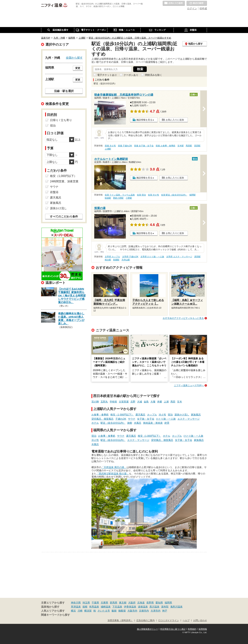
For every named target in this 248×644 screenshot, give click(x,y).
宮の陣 (95, 402)
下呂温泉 (117, 607)
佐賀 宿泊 (141, 195)
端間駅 (193, 195)
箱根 (85, 607)
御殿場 (122, 611)
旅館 (130, 423)
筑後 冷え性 (110, 146)
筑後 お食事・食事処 (165, 146)
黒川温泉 (154, 607)
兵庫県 (104, 603)
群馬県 (114, 603)
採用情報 (203, 629)
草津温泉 (76, 607)
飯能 (114, 611)
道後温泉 (143, 607)
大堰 (153, 402)
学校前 (113, 402)
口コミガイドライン (169, 620)
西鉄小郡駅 (118, 198)
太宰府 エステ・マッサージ (179, 257)
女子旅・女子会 (146, 419)
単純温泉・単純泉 (153, 423)
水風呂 (138, 423)
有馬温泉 (94, 607)
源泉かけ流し (182, 415)
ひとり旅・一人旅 (166, 419)
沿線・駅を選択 (64, 91)
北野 (133, 402)
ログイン (192, 8)
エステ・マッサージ (189, 419)
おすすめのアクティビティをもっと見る (183, 318)
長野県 (150, 603)
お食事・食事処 (100, 415)
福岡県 (168, 603)
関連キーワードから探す (56, 615)
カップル (152, 415)
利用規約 (192, 629)
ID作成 (203, 8)
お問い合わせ (200, 620)
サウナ (132, 419)
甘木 (180, 402)
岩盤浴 (54, 192)
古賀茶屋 (124, 402)
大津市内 (156, 611)
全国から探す (74, 58)
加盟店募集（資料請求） (120, 620)
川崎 (80, 611)
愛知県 (159, 603)
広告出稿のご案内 (146, 620)
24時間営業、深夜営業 (64, 181)
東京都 (123, 603)
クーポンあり (131, 75)
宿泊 (170, 415)
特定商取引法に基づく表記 (173, 629)
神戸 (165, 611)
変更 (78, 68)
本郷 (160, 402)
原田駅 (197, 257)
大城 (140, 402)
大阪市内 (132, 611)
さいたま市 (104, 611)
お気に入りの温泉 (174, 3)
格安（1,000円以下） (122, 415)
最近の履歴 (197, 3)
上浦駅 (108, 149)
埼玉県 (86, 603)
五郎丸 (104, 402)
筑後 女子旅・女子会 (144, 146)
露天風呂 (140, 415)
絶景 (167, 423)
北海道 (141, 603)
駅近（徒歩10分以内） (113, 423)
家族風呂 (196, 415)
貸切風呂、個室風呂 (102, 419)
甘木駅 (181, 146)
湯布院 (165, 607)
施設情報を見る (144, 120)
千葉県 (95, 603)
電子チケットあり (107, 75)
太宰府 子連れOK (130, 257)
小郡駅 (129, 198)
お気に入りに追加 (175, 120)
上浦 (166, 402)
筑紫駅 (116, 260)
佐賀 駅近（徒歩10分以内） (174, 195)
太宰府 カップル (112, 257)
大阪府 (132, 603)
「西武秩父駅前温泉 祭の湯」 (113, 474)
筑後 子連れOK (125, 146)
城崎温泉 (106, 607)
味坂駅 (108, 198)
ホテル (95, 423)
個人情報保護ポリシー (147, 629)
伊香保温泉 (130, 607)
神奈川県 (76, 603)
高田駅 (197, 146)
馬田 (173, 402)
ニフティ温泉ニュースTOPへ (189, 385)
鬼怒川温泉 (176, 607)
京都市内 (144, 611)
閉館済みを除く (154, 75)
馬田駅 (189, 146)
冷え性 (162, 415)
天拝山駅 (126, 260)
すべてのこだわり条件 (64, 217)
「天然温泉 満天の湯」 (114, 467)
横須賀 (88, 611)
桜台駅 (108, 260)
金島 (146, 402)
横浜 (73, 611)
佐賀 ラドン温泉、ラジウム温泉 (120, 195)
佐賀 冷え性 (153, 195)
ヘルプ (186, 620)
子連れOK (121, 419)
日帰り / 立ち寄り (61, 120)
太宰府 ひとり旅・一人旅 (152, 257)
